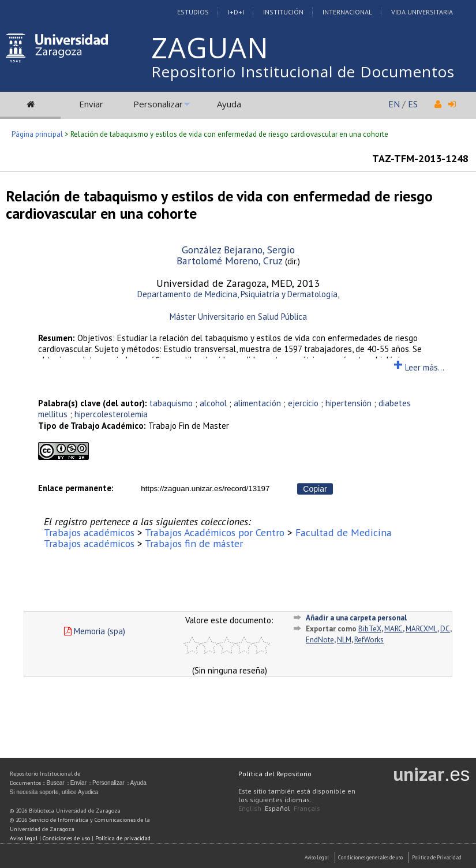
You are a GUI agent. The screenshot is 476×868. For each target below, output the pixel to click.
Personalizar (158, 104)
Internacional (347, 12)
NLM (344, 640)
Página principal (37, 134)
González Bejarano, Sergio (238, 250)
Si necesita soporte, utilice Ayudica (54, 792)
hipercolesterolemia (111, 414)
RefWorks (369, 640)
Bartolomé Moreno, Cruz (230, 261)
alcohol (213, 403)
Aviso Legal (317, 857)
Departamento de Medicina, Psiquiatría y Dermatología (237, 294)
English (250, 808)
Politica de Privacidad (437, 857)
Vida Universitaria (422, 12)
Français (307, 808)
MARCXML (421, 629)
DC (445, 629)
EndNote (320, 640)
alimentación (257, 403)
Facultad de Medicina (344, 532)
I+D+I (236, 12)
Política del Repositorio (275, 774)
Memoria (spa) (95, 631)
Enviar (91, 104)
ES (413, 104)
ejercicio (303, 403)
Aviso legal (24, 838)
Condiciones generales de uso (370, 857)
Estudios (193, 12)
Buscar (56, 783)
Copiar (315, 489)
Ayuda (229, 104)
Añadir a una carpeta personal (356, 618)
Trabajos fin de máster (194, 543)
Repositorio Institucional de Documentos (303, 72)
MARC (393, 629)
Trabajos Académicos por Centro (215, 532)
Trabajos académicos (89, 532)
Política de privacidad (123, 838)
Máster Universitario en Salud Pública (238, 317)
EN (394, 104)
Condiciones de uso (66, 838)
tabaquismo (171, 403)
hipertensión (348, 403)
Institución (283, 12)
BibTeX (370, 629)
